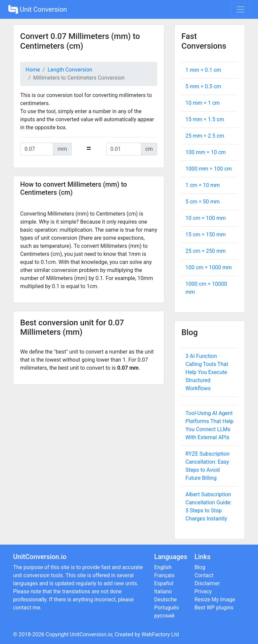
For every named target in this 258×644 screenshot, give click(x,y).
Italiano (163, 591)
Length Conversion (70, 70)
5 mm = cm (203, 86)
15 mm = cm (205, 119)
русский (164, 616)
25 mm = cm (205, 136)
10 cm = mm (206, 218)
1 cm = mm (203, 185)
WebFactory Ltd (160, 634)
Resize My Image (215, 600)
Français (164, 575)
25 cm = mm (206, 251)
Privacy (203, 591)
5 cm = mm (203, 202)
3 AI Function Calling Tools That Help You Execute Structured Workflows (207, 372)
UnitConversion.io (91, 634)
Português (167, 608)
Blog (200, 567)
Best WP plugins (214, 608)
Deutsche (165, 600)
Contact (204, 575)
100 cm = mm (209, 267)
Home (33, 70)
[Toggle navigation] (241, 9)
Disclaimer (207, 583)
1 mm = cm (203, 70)
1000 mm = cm (209, 169)
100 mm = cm (206, 152)
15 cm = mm (206, 235)
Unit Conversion (37, 9)
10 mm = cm (203, 103)
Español (164, 583)
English (163, 567)
